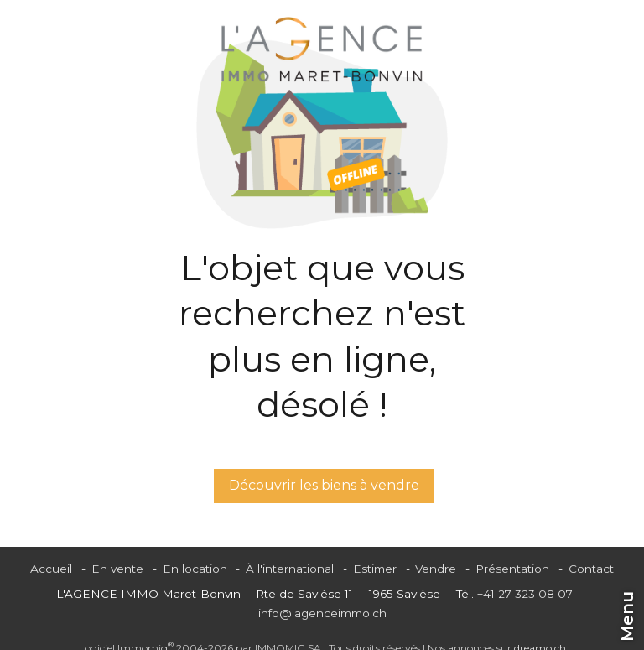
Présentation (512, 569)
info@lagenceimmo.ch (322, 613)
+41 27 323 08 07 (525, 594)
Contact (591, 569)
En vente (117, 569)
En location (195, 569)
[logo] (322, 49)
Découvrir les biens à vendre (324, 485)
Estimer (375, 569)
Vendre (436, 569)
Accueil (51, 569)
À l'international (290, 569)
